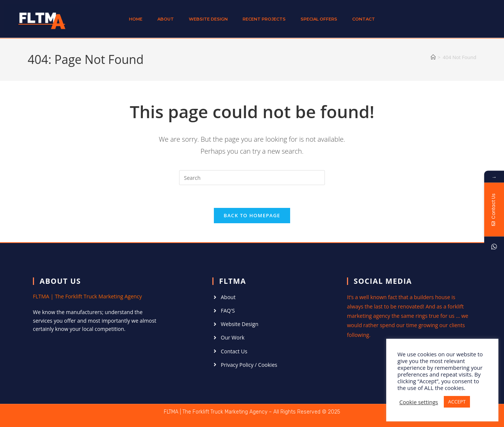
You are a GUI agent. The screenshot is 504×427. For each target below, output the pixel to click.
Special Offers (319, 19)
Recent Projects (264, 19)
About (166, 19)
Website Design (208, 19)
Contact (364, 19)
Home (136, 19)
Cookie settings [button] (419, 402)
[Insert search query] (252, 178)
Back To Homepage (252, 215)
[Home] (433, 57)
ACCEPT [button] (457, 402)
